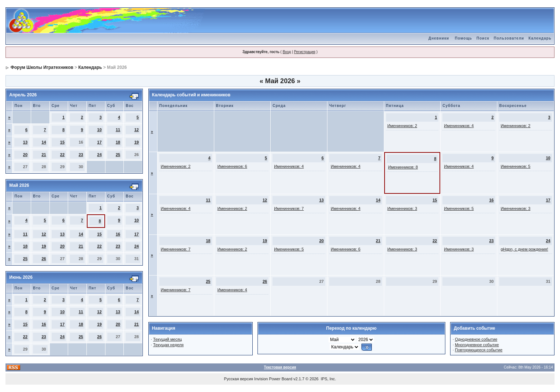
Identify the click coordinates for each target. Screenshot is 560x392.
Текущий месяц (168, 339)
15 (62, 142)
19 (137, 142)
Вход (287, 52)
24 (99, 155)
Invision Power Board (273, 379)
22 (62, 155)
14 (44, 142)
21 (44, 155)
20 (25, 155)
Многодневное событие (477, 345)
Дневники (439, 38)
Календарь (540, 38)
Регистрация (304, 52)
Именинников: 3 (402, 208)
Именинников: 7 (289, 208)
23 (81, 155)
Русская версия (239, 379)
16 (118, 234)
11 (118, 130)
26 (44, 259)
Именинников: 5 (516, 166)
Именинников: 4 (459, 126)
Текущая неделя (168, 345)
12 (137, 130)
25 (118, 155)
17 (99, 142)
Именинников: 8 (403, 167)
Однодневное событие (476, 339)
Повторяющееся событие (479, 350)
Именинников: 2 (402, 126)
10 (99, 130)
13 (25, 142)
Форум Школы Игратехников (42, 67)
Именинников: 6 (232, 166)
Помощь (463, 38)
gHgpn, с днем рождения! (524, 249)
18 (118, 142)
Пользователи (509, 38)
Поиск (483, 38)
